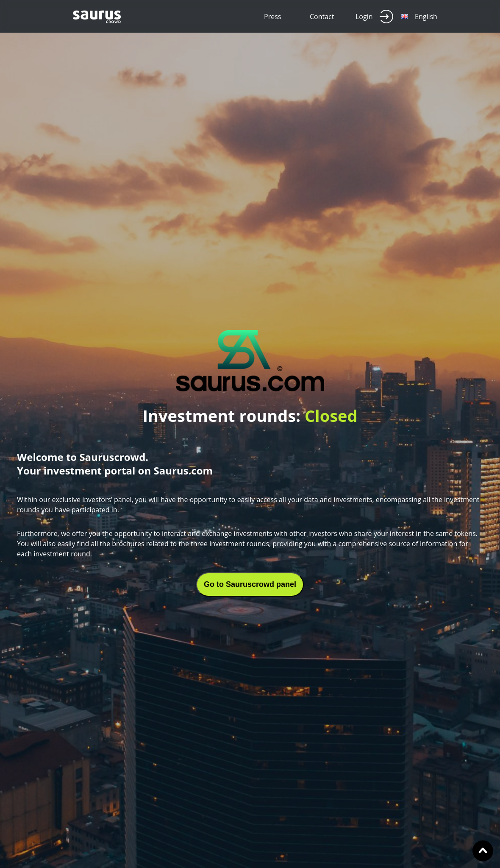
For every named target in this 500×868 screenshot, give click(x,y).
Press (272, 17)
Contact (322, 17)
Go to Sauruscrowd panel (250, 584)
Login (374, 17)
